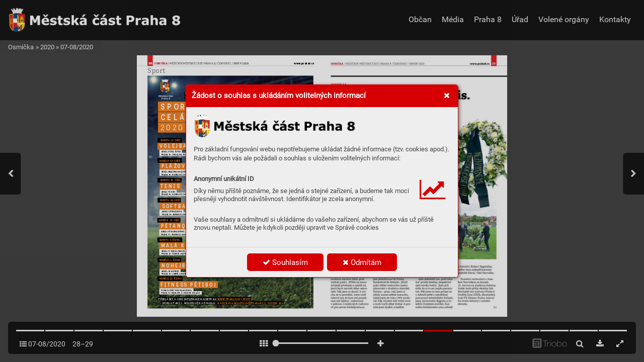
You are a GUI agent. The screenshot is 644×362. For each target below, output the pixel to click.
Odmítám (362, 262)
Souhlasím (285, 262)
